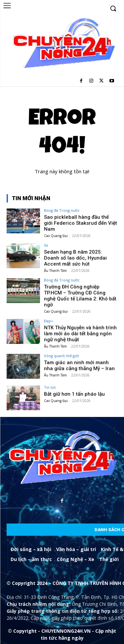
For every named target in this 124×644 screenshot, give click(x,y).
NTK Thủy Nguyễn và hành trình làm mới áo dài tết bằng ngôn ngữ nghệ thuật (80, 334)
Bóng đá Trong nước (62, 210)
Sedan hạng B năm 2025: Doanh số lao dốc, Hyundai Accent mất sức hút (75, 258)
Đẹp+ (49, 321)
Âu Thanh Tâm (55, 271)
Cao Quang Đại (56, 236)
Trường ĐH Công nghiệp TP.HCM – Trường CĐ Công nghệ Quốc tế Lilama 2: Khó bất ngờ (80, 296)
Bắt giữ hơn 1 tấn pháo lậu (74, 394)
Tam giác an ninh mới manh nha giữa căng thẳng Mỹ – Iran (79, 365)
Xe (46, 245)
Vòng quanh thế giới (62, 356)
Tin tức (50, 387)
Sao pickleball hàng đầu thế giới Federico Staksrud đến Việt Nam (81, 223)
